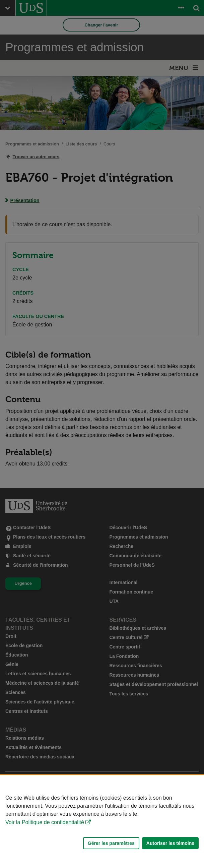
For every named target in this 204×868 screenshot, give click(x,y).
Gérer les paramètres (111, 843)
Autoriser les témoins (170, 843)
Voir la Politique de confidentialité (45, 822)
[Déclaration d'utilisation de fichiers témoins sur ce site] (102, 822)
